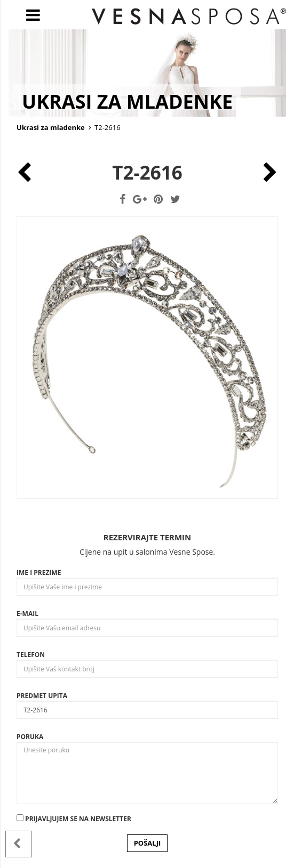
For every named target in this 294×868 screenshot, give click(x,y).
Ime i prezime (39, 573)
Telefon (31, 655)
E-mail (27, 614)
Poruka (30, 737)
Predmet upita (42, 696)
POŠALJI (148, 843)
